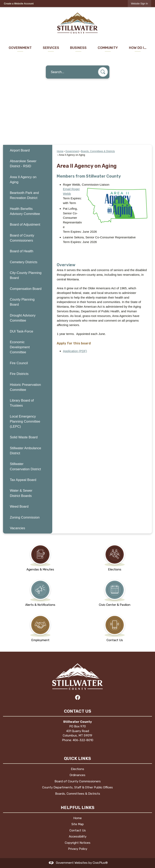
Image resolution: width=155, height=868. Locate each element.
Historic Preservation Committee (25, 387)
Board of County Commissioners (22, 238)
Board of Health (22, 251)
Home (60, 151)
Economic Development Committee (20, 347)
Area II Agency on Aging (23, 180)
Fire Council (19, 363)
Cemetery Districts (24, 262)
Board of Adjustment (25, 225)
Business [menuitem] (78, 48)
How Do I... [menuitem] (138, 48)
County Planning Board (22, 302)
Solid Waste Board (24, 437)
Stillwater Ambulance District (26, 451)
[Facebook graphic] (78, 697)
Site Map (78, 824)
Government (72, 151)
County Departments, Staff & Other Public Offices (77, 787)
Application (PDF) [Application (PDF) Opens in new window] (75, 351)
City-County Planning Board (26, 275)
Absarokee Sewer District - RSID (23, 164)
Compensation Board (26, 289)
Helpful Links (78, 808)
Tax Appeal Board (23, 480)
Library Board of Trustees (22, 403)
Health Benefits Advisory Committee (25, 211)
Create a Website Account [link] (19, 4)
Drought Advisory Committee (23, 318)
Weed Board (19, 507)
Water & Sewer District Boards (21, 493)
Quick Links (77, 758)
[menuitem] (28, 150)
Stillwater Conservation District (25, 466)
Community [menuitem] (108, 48)
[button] (103, 72)
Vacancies (18, 528)
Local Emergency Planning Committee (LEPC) (25, 421)
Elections (77, 769)
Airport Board (20, 150)
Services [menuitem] (51, 48)
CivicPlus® (100, 863)
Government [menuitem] (20, 48)
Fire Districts (19, 374)
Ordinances (77, 775)
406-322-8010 (83, 740)
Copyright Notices (78, 843)
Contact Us (78, 830)
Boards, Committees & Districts (98, 151)
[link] (139, 4)
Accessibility (78, 836)
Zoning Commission (25, 517)
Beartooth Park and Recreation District (24, 195)
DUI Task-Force (22, 331)
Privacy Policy (78, 849)
